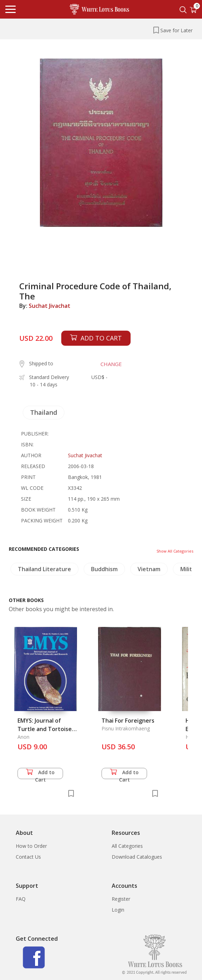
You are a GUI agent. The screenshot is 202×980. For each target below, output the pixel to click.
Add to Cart (40, 774)
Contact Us (28, 857)
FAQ (21, 899)
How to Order (31, 846)
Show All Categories (175, 551)
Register (121, 899)
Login (118, 910)
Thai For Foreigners (128, 721)
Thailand (44, 412)
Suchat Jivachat (50, 306)
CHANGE (111, 364)
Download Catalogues (137, 857)
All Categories (127, 846)
